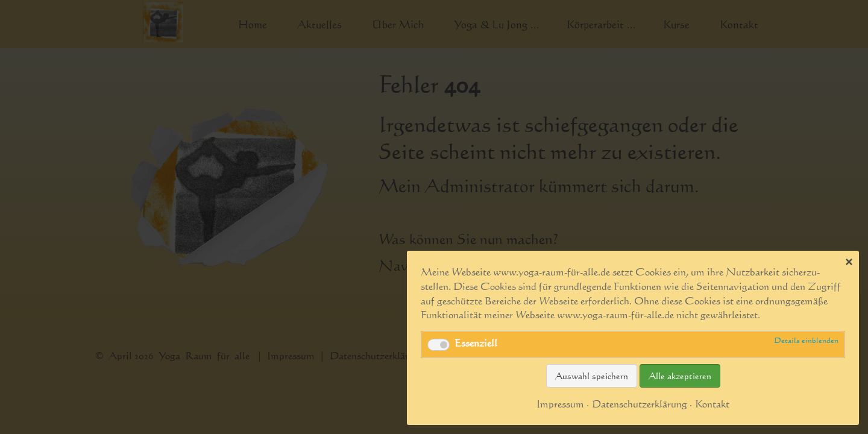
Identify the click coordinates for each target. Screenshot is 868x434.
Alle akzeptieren (680, 376)
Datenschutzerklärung (640, 404)
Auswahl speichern (592, 376)
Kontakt (712, 404)
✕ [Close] (849, 262)
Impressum (560, 404)
